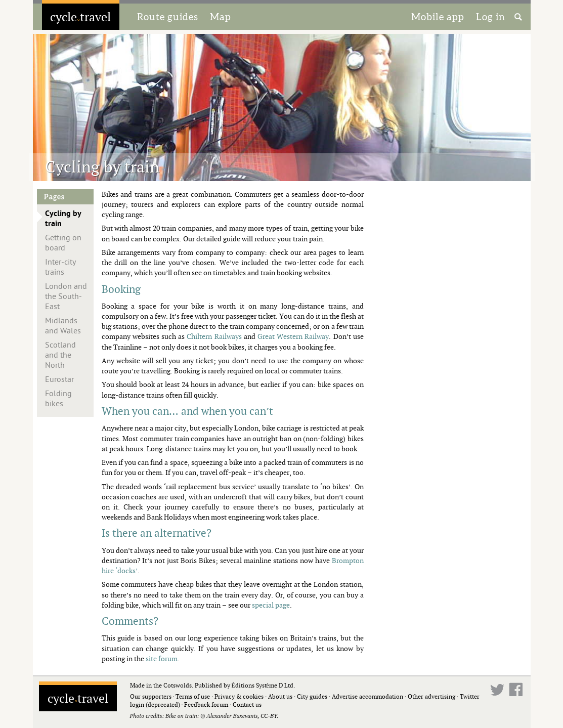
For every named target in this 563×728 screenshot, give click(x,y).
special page (271, 605)
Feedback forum (206, 704)
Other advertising (431, 696)
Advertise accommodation (367, 696)
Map (221, 17)
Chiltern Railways (214, 336)
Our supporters (151, 696)
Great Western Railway (293, 336)
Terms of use (193, 696)
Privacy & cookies (239, 696)
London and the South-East (66, 296)
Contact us (247, 704)
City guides (312, 696)
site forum (162, 658)
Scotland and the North (60, 355)
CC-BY (269, 716)
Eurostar (59, 379)
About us (280, 696)
